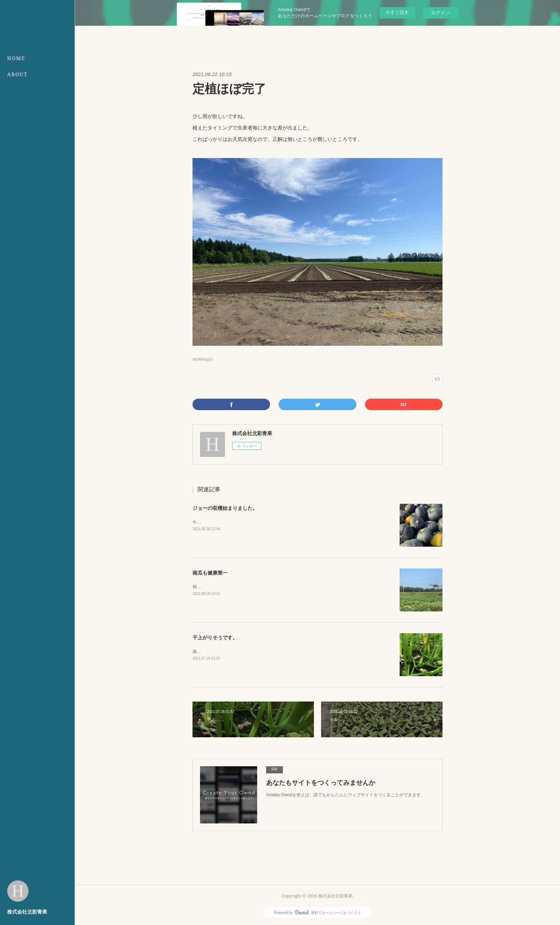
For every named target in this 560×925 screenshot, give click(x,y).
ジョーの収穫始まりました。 (225, 508)
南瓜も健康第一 (210, 573)
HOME (16, 58)
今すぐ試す (397, 12)
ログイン (440, 13)
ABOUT (17, 74)
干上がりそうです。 (215, 638)
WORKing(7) (203, 360)
